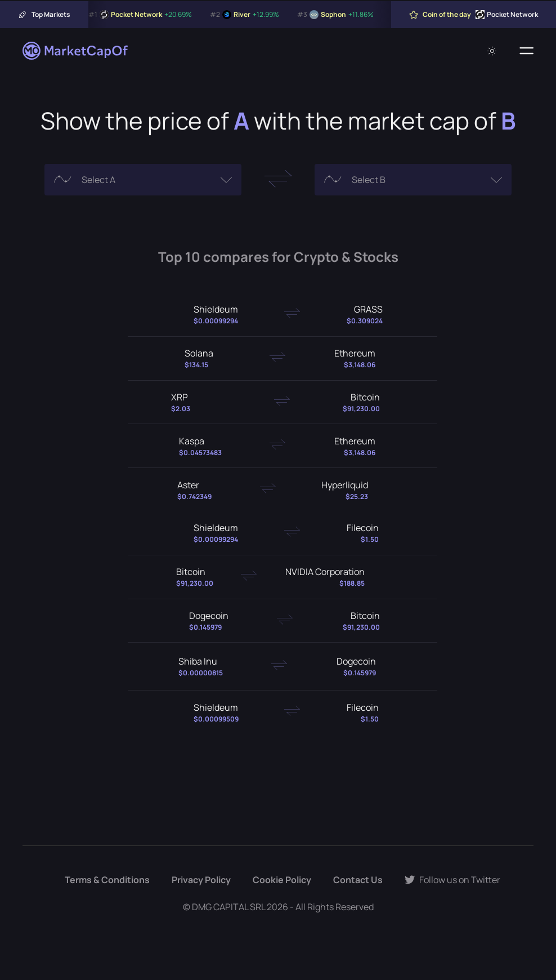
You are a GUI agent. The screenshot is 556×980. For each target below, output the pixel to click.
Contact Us (358, 880)
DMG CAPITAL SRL (228, 907)
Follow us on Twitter (452, 880)
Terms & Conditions (107, 880)
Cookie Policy (282, 880)
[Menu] (526, 51)
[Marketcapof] (76, 51)
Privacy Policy (201, 880)
